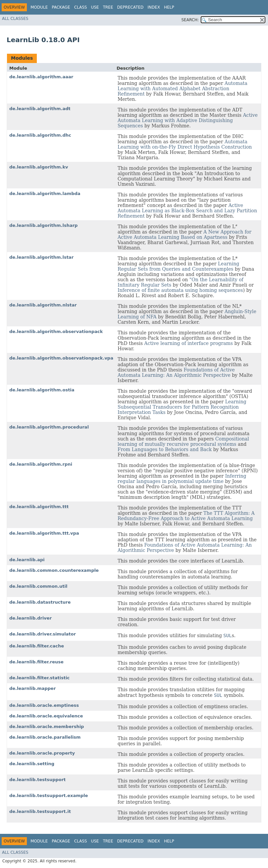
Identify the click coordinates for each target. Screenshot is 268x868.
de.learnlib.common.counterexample (54, 570)
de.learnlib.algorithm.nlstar (43, 305)
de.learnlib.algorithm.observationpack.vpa (61, 358)
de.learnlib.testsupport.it (40, 811)
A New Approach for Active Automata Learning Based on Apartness (184, 234)
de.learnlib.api (27, 560)
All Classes (15, 19)
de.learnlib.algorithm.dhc (40, 135)
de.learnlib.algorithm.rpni (41, 464)
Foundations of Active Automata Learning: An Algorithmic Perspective (176, 372)
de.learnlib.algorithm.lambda (45, 194)
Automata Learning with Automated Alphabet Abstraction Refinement (182, 89)
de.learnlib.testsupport (37, 780)
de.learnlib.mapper (33, 688)
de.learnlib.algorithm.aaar (41, 77)
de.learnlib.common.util (38, 586)
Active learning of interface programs (189, 343)
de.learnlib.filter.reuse (36, 662)
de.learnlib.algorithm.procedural (49, 427)
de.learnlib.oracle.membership (47, 727)
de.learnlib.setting (32, 764)
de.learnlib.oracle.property (42, 753)
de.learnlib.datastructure (40, 602)
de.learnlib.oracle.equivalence (46, 716)
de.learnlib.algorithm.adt (40, 109)
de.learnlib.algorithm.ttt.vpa (44, 533)
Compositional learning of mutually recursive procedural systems (183, 441)
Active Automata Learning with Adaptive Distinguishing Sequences (187, 120)
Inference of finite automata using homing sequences (180, 290)
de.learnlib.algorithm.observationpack (56, 332)
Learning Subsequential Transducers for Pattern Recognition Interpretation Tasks (182, 407)
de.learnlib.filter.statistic (39, 678)
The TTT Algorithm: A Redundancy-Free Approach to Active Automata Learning (186, 516)
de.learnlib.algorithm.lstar (41, 257)
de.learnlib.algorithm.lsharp (43, 225)
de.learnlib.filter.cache (37, 646)
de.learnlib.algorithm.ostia (42, 390)
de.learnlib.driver (31, 618)
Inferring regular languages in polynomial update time (182, 479)
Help (169, 7)
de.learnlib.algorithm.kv (39, 167)
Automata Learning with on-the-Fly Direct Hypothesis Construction (185, 144)
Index (154, 7)
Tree (108, 7)
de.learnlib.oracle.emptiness (44, 705)
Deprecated (130, 7)
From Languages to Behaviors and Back (165, 449)
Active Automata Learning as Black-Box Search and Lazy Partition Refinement (187, 211)
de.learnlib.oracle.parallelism (45, 737)
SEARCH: (190, 20)
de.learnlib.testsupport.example (49, 796)
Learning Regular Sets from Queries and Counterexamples (178, 266)
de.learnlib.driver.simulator (43, 634)
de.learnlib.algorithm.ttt (39, 507)
